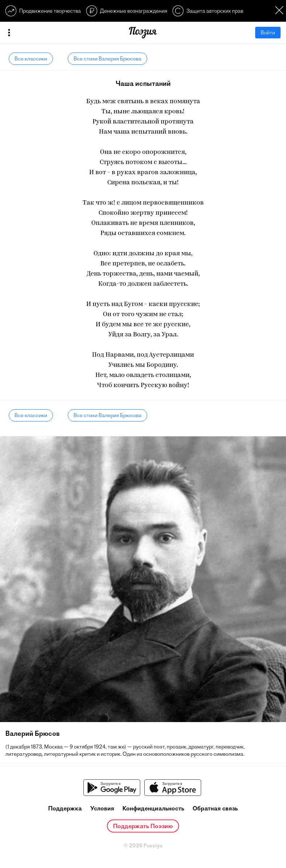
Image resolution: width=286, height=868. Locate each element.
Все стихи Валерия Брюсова (107, 59)
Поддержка (65, 808)
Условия (102, 808)
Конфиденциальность (153, 808)
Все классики (31, 59)
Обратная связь (215, 808)
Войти (268, 33)
